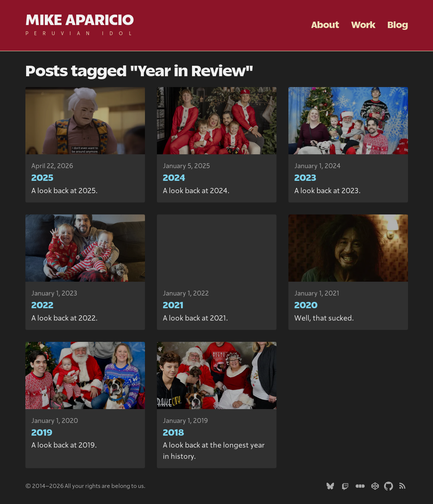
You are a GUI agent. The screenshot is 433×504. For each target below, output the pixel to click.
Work (363, 25)
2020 (306, 306)
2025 (42, 178)
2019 (42, 433)
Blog (398, 25)
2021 (173, 306)
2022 (42, 306)
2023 (305, 178)
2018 (173, 433)
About (325, 25)
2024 (174, 178)
